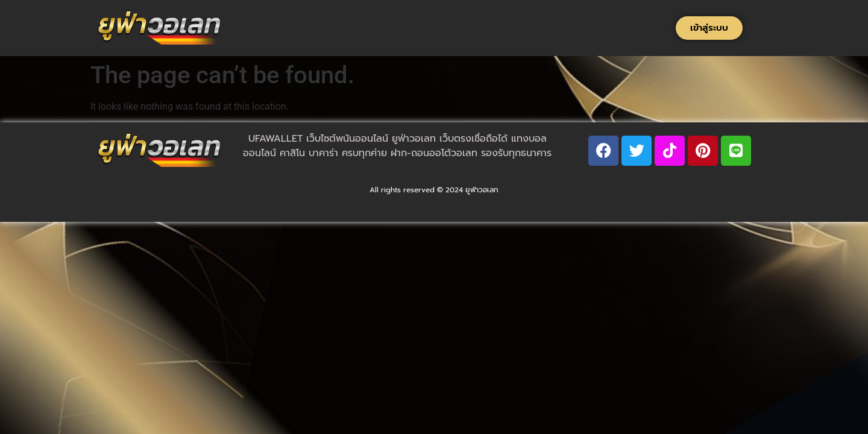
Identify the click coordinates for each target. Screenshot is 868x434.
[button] (709, 28)
